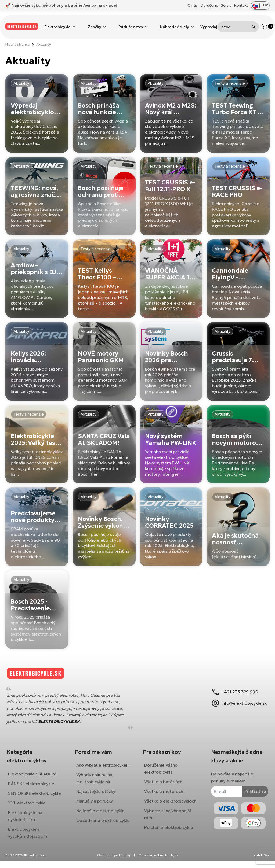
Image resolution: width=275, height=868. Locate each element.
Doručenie (209, 5)
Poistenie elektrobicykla (169, 823)
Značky (94, 23)
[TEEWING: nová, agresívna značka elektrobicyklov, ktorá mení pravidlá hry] (37, 188)
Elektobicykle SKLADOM (36, 770)
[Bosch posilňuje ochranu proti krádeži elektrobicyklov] (104, 188)
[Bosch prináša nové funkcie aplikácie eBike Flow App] (104, 105)
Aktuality (44, 36)
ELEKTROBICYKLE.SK (63, 717)
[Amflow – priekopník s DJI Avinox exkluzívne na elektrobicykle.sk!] (37, 271)
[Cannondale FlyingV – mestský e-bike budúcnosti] (238, 271)
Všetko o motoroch (164, 788)
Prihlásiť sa (251, 787)
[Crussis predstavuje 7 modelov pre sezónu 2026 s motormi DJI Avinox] (238, 353)
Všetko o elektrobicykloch (170, 797)
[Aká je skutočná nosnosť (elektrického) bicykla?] (238, 519)
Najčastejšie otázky (98, 795)
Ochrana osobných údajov (158, 862)
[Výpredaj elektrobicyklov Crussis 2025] (37, 105)
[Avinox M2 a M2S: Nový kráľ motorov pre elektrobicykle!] (171, 105)
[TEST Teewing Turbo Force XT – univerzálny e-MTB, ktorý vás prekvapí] (238, 105)
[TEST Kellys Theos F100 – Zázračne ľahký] (104, 271)
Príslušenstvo (131, 23)
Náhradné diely (175, 23)
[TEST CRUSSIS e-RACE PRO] (238, 188)
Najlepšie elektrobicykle (102, 814)
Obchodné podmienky (114, 862)
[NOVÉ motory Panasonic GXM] (104, 353)
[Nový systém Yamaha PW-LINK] (171, 436)
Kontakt (241, 5)
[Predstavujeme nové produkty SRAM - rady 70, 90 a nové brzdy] (37, 519)
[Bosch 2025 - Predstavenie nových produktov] (37, 602)
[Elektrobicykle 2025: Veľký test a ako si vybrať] (37, 436)
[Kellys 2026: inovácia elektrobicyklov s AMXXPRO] (37, 353)
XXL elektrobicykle (31, 806)
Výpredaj (209, 23)
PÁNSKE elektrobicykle (35, 780)
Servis (226, 5)
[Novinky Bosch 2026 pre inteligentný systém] (171, 353)
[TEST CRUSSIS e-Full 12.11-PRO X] (171, 188)
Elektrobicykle (58, 23)
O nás (193, 5)
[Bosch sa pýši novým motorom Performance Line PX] (238, 436)
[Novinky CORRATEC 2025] (171, 519)
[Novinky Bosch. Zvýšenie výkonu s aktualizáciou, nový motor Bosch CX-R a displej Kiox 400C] (104, 519)
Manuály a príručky (96, 804)
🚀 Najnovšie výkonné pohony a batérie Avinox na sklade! (61, 5)
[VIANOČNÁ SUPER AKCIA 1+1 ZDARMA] (171, 271)
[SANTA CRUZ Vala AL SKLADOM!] (104, 436)
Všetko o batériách (163, 778)
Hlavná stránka (17, 36)
